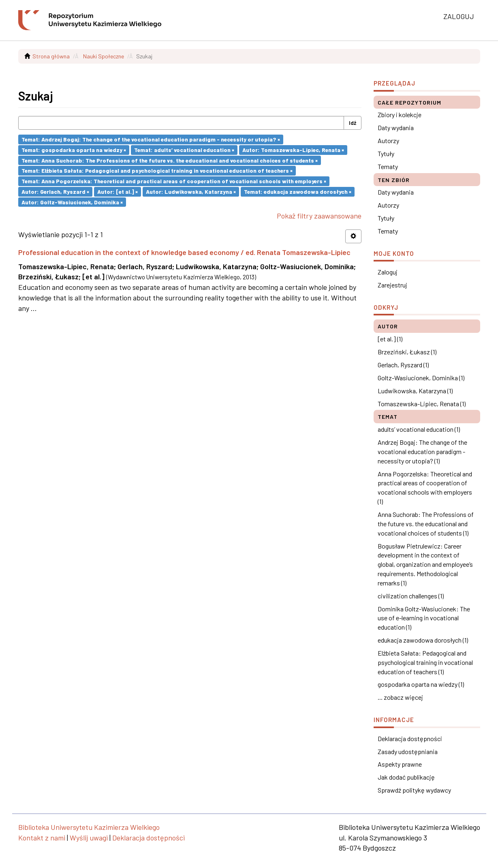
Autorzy (388, 140)
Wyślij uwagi (89, 838)
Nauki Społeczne (104, 56)
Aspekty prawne (400, 764)
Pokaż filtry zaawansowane (319, 216)
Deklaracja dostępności (410, 738)
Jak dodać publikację (406, 777)
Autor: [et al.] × (118, 192)
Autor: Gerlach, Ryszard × (55, 192)
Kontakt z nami (42, 838)
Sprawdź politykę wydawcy (414, 790)
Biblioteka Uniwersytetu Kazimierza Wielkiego (89, 827)
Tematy (388, 166)
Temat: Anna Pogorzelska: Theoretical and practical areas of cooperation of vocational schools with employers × (174, 181)
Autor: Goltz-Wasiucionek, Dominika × (72, 202)
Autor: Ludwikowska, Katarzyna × (191, 192)
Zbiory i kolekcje (400, 115)
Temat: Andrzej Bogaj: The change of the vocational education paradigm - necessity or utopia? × (151, 139)
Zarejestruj (392, 285)
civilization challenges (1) (411, 596)
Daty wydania (396, 128)
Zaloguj (388, 272)
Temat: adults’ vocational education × (184, 150)
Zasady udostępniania (408, 751)
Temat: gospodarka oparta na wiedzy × (74, 150)
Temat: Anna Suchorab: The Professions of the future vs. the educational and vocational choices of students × (170, 160)
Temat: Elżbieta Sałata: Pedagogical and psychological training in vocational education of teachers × (157, 170)
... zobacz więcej (400, 697)
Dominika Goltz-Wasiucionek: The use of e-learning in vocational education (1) (424, 618)
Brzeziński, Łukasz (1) (407, 352)
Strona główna (51, 56)
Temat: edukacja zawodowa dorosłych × (298, 192)
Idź (353, 123)
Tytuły (386, 153)
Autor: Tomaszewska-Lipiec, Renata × (293, 150)
